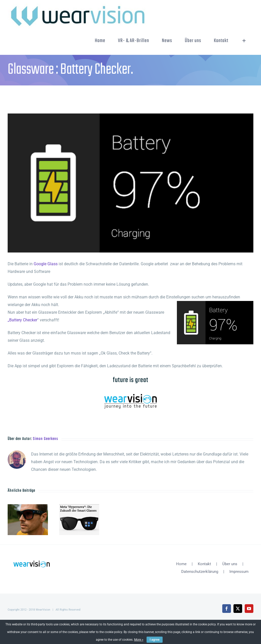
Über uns (230, 564)
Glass (53, 264)
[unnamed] (130, 183)
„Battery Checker (22, 320)
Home (181, 564)
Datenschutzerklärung (200, 572)
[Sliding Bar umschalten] (244, 41)
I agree (155, 640)
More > (139, 640)
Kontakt (204, 564)
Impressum (239, 572)
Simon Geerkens (45, 439)
